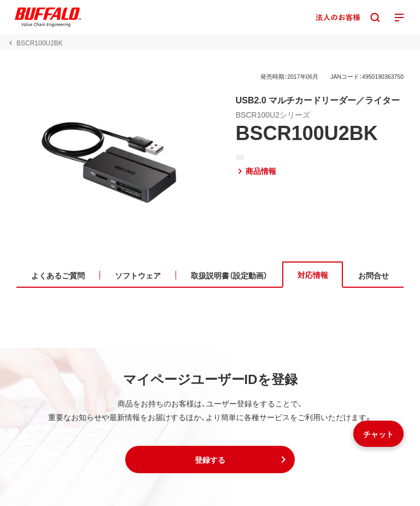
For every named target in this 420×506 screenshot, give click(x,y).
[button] (210, 460)
